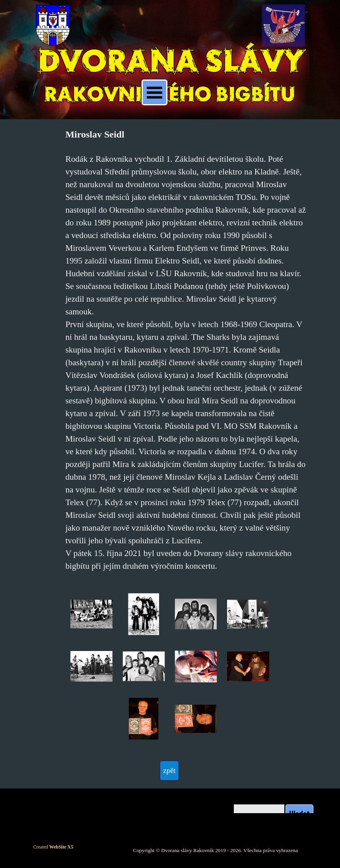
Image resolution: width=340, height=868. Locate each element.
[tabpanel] (186, 350)
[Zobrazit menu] (154, 92)
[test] (169, 771)
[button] (91, 614)
